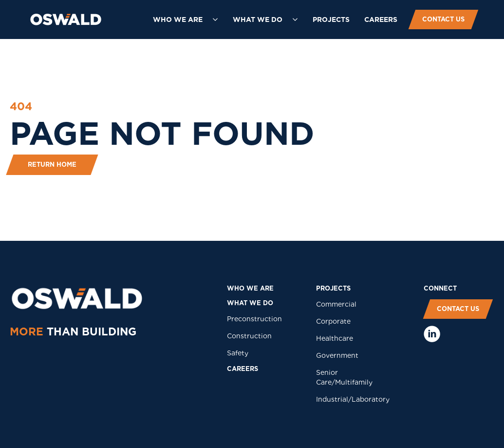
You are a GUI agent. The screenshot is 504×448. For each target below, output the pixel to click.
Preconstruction (254, 319)
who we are (250, 288)
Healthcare (335, 338)
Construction (249, 336)
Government (337, 355)
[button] (186, 19)
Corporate (333, 321)
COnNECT (440, 288)
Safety (238, 353)
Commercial (336, 304)
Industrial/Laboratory (353, 399)
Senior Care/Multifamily (344, 377)
